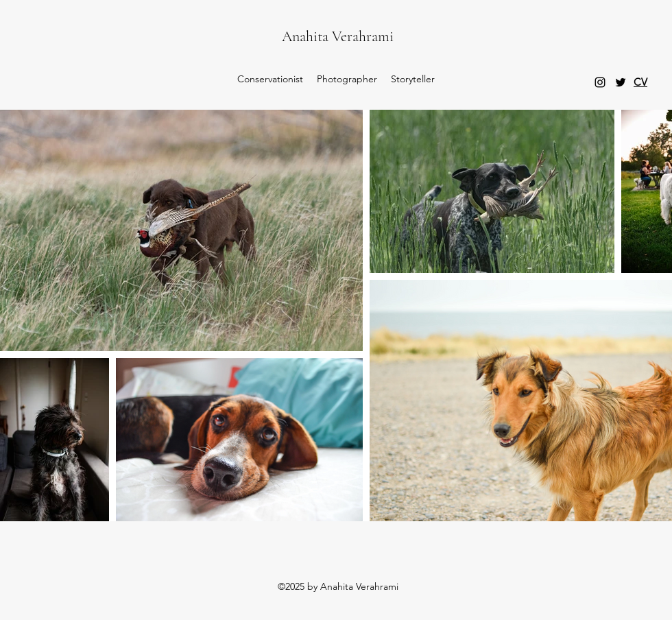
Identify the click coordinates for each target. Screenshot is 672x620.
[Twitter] (621, 82)
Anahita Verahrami (338, 36)
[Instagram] (600, 82)
